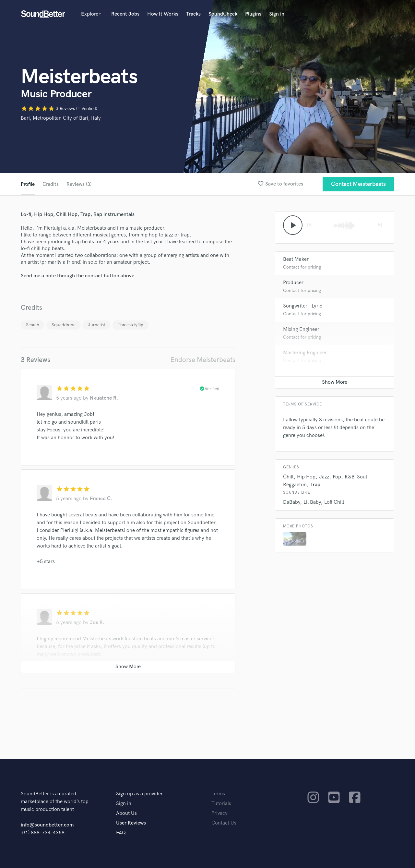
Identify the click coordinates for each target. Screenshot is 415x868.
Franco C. (101, 499)
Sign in (277, 14)
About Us (126, 813)
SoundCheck (223, 14)
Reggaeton (295, 485)
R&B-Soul (356, 477)
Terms (218, 794)
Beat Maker (296, 259)
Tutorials (221, 804)
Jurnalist (97, 325)
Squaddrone (64, 325)
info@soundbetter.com (47, 825)
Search (33, 325)
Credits (51, 184)
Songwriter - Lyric (303, 306)
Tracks (193, 14)
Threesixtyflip (130, 325)
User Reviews (131, 823)
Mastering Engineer (305, 353)
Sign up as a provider (139, 794)
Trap (315, 485)
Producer (293, 283)
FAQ (121, 833)
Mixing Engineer (301, 329)
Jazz (324, 477)
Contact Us (224, 823)
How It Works (163, 14)
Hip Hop (306, 477)
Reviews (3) (79, 184)
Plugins (253, 14)
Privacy (219, 813)
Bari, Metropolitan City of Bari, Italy (61, 118)
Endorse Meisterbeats (203, 360)
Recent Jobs (125, 14)
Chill (288, 477)
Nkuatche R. (104, 398)
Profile (28, 184)
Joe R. (97, 623)
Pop (337, 477)
